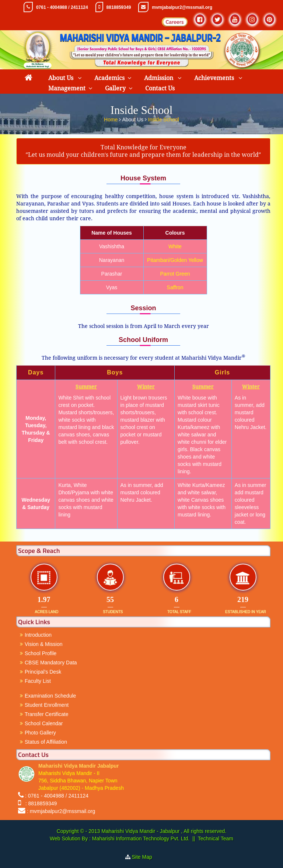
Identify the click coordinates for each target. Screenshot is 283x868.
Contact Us (160, 88)
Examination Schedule (50, 696)
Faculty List (38, 681)
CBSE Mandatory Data (51, 663)
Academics (109, 78)
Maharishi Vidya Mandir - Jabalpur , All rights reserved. (164, 831)
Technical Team (216, 838)
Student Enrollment (47, 705)
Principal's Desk (43, 672)
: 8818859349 (40, 803)
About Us (62, 78)
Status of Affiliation (46, 742)
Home (111, 119)
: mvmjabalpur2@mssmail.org (61, 811)
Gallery (115, 88)
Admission (159, 78)
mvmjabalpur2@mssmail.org (182, 7)
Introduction (38, 635)
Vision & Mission (43, 644)
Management (67, 88)
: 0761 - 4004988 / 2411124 (57, 796)
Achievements (215, 78)
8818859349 (119, 7)
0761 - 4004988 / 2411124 (62, 7)
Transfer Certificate (47, 714)
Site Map (145, 857)
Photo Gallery (40, 733)
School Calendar (44, 723)
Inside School (164, 119)
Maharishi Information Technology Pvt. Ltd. (140, 838)
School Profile (41, 653)
